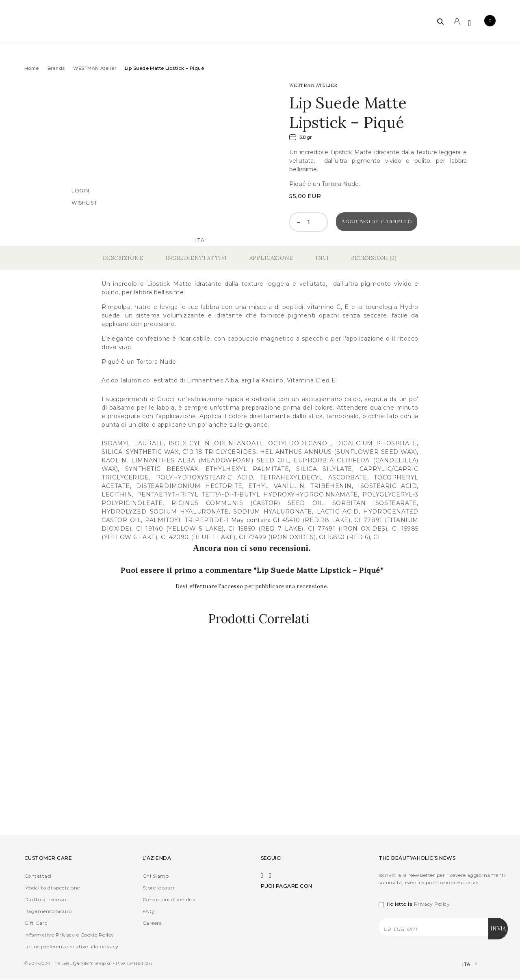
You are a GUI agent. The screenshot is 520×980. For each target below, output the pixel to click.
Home (32, 68)
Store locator (159, 888)
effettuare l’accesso (217, 586)
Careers (152, 923)
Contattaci (38, 876)
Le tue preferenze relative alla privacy (71, 947)
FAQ (148, 912)
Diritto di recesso (45, 900)
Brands (56, 68)
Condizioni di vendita (169, 900)
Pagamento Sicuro (48, 912)
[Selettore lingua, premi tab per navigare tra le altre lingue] (463, 964)
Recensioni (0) (374, 258)
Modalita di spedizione (52, 888)
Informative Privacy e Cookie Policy (69, 935)
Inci (322, 258)
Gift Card (36, 923)
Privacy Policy (432, 904)
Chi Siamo (156, 876)
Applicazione (271, 258)
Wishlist (85, 202)
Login (80, 190)
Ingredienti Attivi (196, 258)
